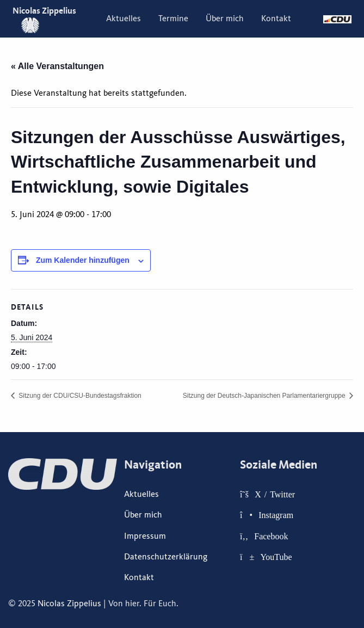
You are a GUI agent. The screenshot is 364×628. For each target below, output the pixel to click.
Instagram (276, 515)
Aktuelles (124, 19)
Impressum (145, 536)
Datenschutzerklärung (166, 557)
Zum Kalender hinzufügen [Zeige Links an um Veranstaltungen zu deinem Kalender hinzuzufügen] (83, 260)
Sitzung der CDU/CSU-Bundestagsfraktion (79, 396)
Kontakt (276, 19)
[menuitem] (124, 19)
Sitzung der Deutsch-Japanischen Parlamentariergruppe (265, 396)
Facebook (271, 536)
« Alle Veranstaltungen (57, 66)
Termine (173, 19)
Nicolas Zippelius (69, 604)
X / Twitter (275, 494)
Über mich (225, 19)
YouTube (276, 557)
